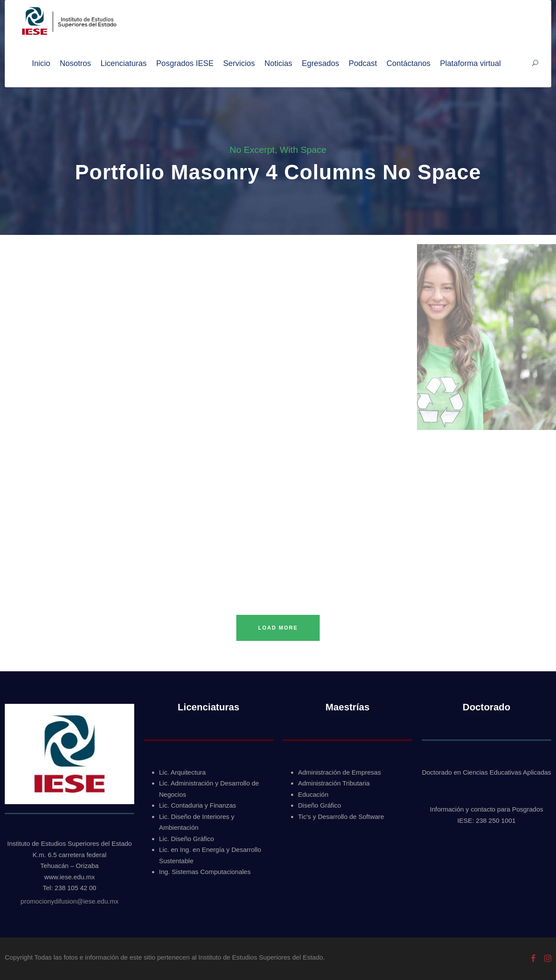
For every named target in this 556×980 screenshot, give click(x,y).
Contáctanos (409, 63)
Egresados (321, 63)
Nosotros (76, 63)
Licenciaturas (124, 63)
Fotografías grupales (173, 241)
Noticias (278, 63)
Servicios (239, 63)
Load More (278, 628)
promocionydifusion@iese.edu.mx (69, 901)
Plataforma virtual (470, 63)
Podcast (363, 63)
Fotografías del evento (37, 239)
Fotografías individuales (318, 249)
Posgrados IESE (185, 63)
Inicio (41, 63)
